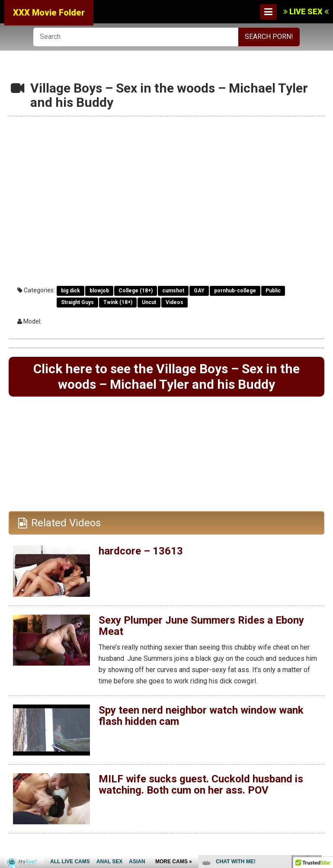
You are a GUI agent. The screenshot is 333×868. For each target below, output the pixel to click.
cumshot (173, 291)
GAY (199, 291)
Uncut (149, 302)
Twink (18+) (118, 302)
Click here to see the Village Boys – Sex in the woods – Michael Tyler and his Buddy (166, 376)
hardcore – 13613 (141, 551)
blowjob (99, 291)
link (325, 733)
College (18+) (136, 291)
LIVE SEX (306, 11)
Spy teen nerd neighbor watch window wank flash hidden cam (201, 716)
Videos (175, 302)
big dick (70, 291)
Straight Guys (77, 302)
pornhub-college (235, 291)
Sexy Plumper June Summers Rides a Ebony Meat (201, 626)
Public (273, 291)
